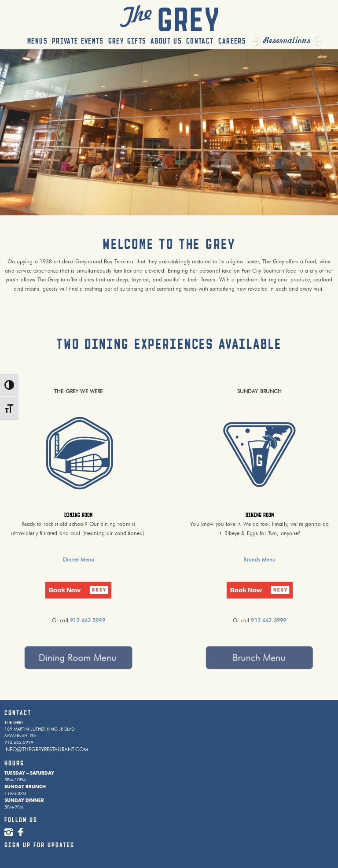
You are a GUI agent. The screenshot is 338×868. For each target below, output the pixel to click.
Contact (200, 41)
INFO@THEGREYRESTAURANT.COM (46, 750)
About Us (166, 41)
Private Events (78, 41)
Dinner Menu (79, 560)
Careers (232, 41)
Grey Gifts (127, 41)
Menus (37, 41)
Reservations (287, 41)
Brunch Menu (259, 560)
